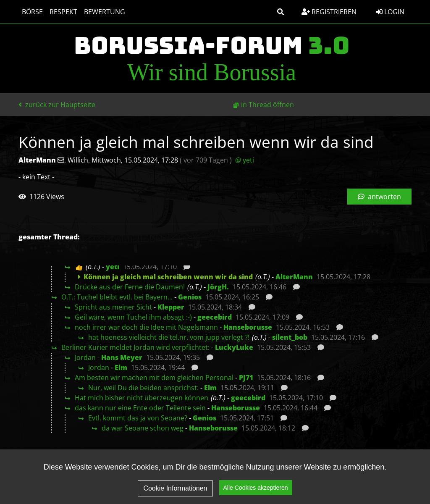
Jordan (85, 357)
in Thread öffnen (267, 105)
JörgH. (218, 287)
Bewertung (105, 12)
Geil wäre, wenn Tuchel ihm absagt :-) (133, 317)
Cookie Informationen (175, 490)
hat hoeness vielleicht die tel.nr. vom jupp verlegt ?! (169, 337)
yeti (113, 267)
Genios (190, 297)
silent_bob (290, 337)
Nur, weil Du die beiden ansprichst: (143, 388)
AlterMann (294, 277)
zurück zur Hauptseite (57, 105)
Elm (121, 367)
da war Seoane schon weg (143, 428)
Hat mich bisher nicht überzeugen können (142, 398)
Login (390, 12)
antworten (379, 197)
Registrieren (329, 12)
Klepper (171, 307)
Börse (32, 12)
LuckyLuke (234, 347)
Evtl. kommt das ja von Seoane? (138, 418)
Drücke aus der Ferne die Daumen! (130, 287)
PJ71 (246, 378)
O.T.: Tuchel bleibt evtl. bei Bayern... (117, 297)
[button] (281, 12)
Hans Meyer (122, 357)
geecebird (215, 317)
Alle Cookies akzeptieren (256, 490)
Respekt (63, 12)
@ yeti (245, 160)
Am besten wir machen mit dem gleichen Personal (154, 378)
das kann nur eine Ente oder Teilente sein (140, 408)
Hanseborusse (248, 327)
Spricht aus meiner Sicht (113, 307)
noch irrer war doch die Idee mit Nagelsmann (146, 327)
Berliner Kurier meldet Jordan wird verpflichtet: (135, 347)
